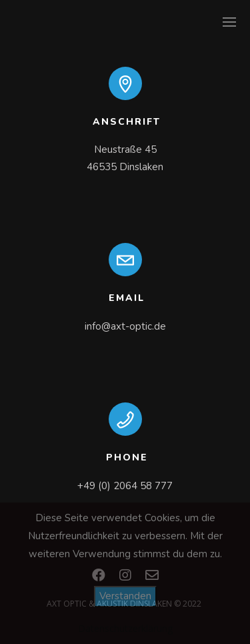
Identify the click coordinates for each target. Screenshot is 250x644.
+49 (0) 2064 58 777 (125, 486)
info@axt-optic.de (125, 326)
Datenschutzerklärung (125, 628)
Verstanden (125, 596)
